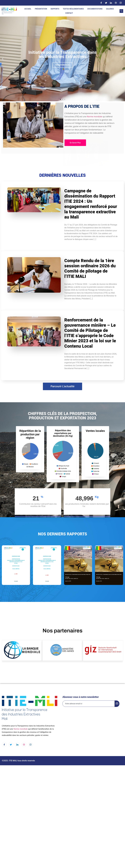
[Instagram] (121, 3)
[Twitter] (106, 3)
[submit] (117, 704)
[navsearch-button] (121, 11)
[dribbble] (24, 745)
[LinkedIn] (111, 3)
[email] (89, 704)
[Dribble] (116, 3)
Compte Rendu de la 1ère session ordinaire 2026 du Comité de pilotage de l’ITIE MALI (90, 269)
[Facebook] (101, 3)
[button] (3, 59)
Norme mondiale (38, 117)
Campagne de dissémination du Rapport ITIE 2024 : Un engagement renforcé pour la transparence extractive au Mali (91, 204)
